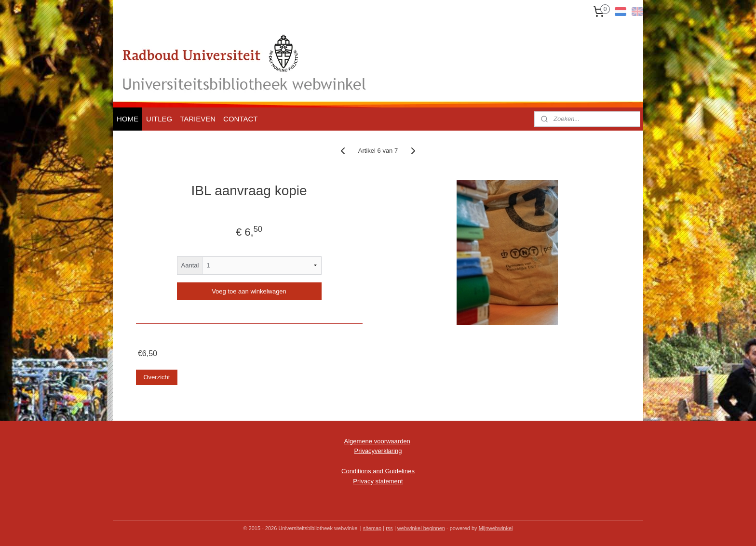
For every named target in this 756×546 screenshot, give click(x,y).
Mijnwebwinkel (496, 528)
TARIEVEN (198, 119)
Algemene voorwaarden (377, 441)
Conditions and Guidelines (378, 471)
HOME (128, 119)
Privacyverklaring (378, 451)
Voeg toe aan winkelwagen (249, 291)
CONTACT (240, 119)
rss (389, 528)
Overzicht (157, 377)
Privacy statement (378, 481)
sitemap (372, 528)
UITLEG (159, 119)
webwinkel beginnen (421, 528)
